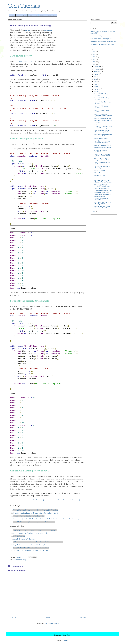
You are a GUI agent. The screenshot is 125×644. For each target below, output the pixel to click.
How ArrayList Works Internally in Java (102, 39)
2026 (94, 52)
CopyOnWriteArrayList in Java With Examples (31, 548)
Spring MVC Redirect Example (102, 118)
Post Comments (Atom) (52, 623)
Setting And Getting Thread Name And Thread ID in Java (103, 207)
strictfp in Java (19, 536)
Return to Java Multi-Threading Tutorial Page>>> (65, 500)
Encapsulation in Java (100, 178)
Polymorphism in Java (100, 173)
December (97, 67)
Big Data (42, 15)
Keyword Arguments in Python (103, 145)
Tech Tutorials (24, 6)
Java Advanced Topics (97, 36)
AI (36, 15)
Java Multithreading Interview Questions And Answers (34, 522)
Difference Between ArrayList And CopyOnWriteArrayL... (102, 203)
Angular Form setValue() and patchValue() (103, 44)
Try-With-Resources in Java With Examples (30, 545)
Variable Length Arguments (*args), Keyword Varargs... (102, 155)
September (97, 72)
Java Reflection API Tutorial (24, 539)
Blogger (66, 640)
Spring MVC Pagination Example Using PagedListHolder (103, 135)
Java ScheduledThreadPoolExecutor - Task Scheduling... (103, 126)
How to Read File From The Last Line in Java (31, 551)
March (96, 87)
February (97, 89)
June (96, 79)
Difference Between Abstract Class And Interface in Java (35, 530)
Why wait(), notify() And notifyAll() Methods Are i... (102, 185)
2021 (94, 64)
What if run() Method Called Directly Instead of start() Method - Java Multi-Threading (46, 519)
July (95, 77)
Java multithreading (20, 560)
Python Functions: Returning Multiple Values (102, 163)
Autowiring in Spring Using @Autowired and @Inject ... (102, 193)
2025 (94, 54)
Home (12, 15)
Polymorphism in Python (101, 139)
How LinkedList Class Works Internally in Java (103, 42)
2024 (94, 57)
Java (18, 15)
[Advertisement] (72, 41)
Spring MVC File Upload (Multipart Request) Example (103, 115)
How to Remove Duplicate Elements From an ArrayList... (103, 181)
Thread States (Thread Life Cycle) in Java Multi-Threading (36, 510)
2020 (94, 212)
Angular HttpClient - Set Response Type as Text (101, 159)
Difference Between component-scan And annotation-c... (101, 198)
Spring (24, 15)
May (95, 82)
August (96, 74)
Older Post (83, 618)
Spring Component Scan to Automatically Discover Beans (103, 189)
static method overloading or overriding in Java (31, 533)
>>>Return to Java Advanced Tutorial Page (28, 500)
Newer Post (13, 618)
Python (31, 15)
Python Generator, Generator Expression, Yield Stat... (102, 142)
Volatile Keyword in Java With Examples (29, 516)
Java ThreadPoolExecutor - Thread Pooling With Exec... (102, 131)
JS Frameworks (52, 15)
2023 (94, 59)
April (95, 84)
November (97, 69)
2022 (94, 62)
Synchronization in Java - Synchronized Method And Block (36, 513)
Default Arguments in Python (102, 148)
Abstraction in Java (99, 175)
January (97, 92)
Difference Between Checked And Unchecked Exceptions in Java (38, 542)
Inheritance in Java (99, 170)
